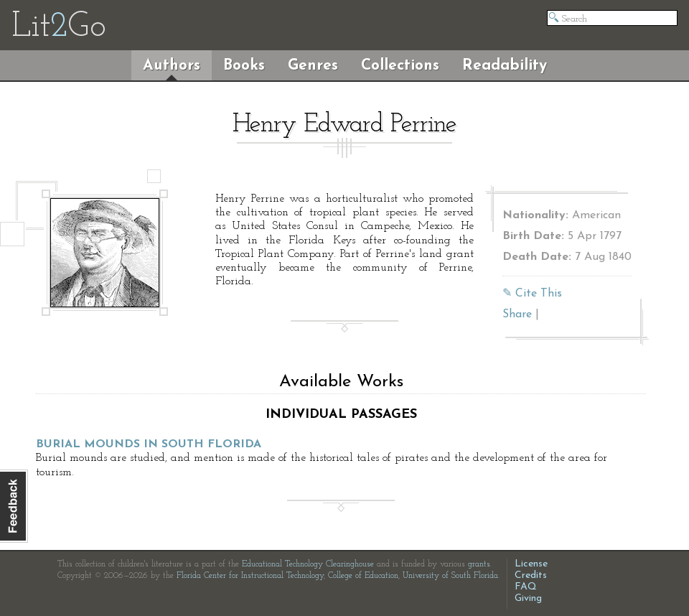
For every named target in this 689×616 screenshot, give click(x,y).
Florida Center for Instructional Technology (250, 576)
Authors (172, 66)
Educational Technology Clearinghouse (308, 564)
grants (479, 564)
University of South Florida (450, 576)
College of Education (363, 576)
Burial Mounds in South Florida (149, 444)
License (531, 564)
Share (517, 314)
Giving (528, 598)
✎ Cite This (532, 294)
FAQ (526, 587)
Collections (400, 66)
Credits (531, 575)
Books (244, 66)
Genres (313, 66)
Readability (505, 66)
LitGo (58, 27)
